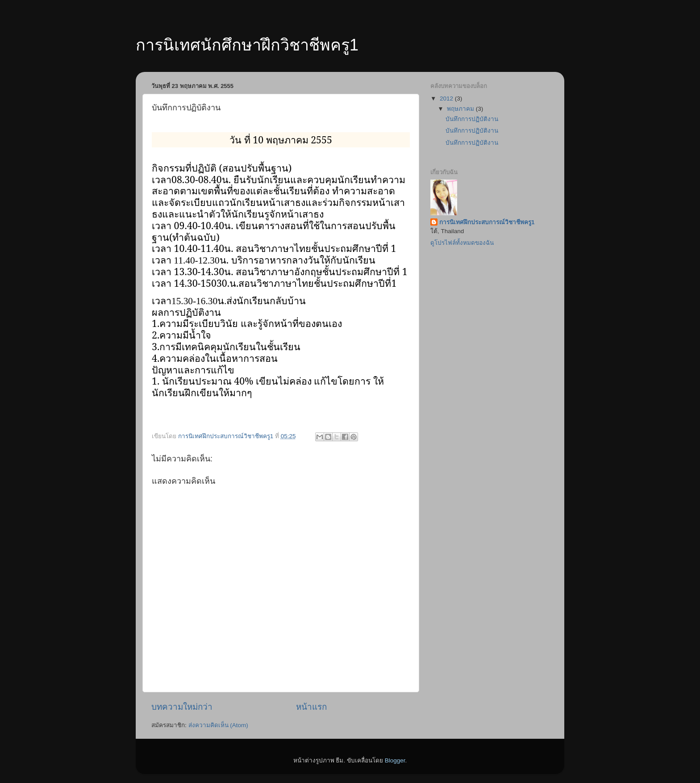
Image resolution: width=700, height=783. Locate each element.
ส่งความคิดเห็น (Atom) (218, 725)
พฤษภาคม (461, 109)
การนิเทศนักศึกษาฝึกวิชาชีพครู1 (247, 45)
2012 (447, 98)
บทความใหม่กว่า (182, 707)
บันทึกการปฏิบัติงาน (472, 119)
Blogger (395, 760)
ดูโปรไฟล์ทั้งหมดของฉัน (462, 243)
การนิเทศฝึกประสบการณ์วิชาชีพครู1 (487, 222)
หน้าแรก (311, 707)
